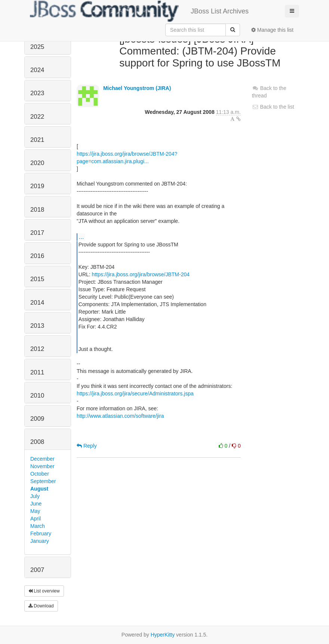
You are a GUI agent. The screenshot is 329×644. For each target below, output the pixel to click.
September (43, 481)
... (81, 237)
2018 (37, 210)
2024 (37, 70)
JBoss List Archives (139, 11)
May (35, 511)
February (41, 533)
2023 (37, 93)
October (40, 474)
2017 (37, 233)
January (40, 541)
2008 (37, 442)
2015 (37, 279)
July (35, 496)
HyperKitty (163, 635)
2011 (37, 372)
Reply (87, 446)
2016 (37, 256)
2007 (37, 570)
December (42, 459)
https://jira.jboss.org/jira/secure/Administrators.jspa (135, 393)
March (38, 526)
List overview (44, 591)
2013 (37, 326)
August (39, 489)
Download (41, 606)
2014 (37, 303)
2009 (37, 419)
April (36, 519)
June (36, 504)
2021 (37, 140)
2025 (37, 47)
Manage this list (272, 30)
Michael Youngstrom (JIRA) (137, 88)
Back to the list (273, 107)
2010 (37, 396)
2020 (37, 163)
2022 (37, 117)
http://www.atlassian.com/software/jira (120, 416)
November (42, 466)
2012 (37, 349)
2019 (37, 186)
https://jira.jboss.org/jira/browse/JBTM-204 (141, 274)
